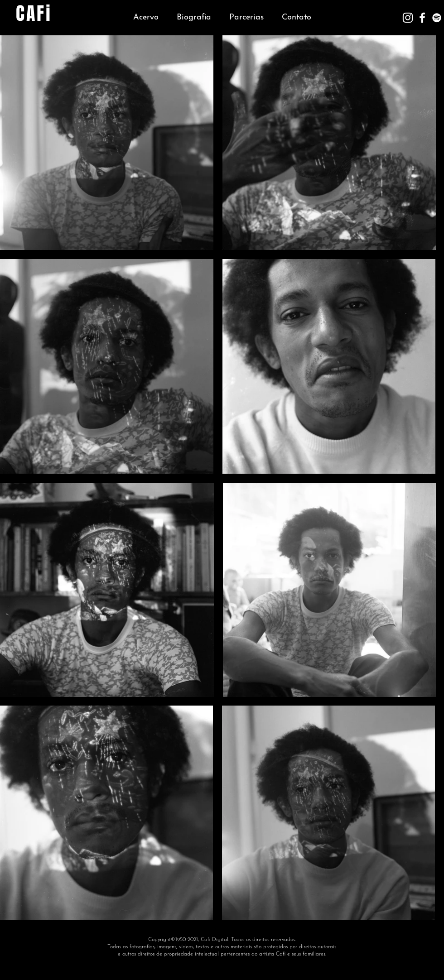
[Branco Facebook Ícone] (422, 18)
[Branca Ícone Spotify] (437, 18)
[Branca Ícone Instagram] (408, 18)
